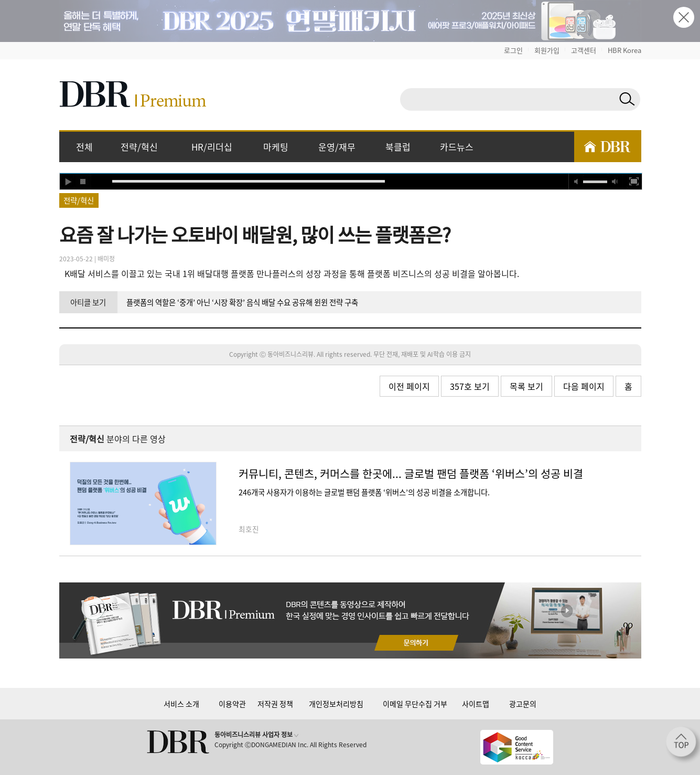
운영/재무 (337, 147)
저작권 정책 (275, 704)
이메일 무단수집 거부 (415, 704)
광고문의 (523, 704)
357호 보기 (470, 386)
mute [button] (576, 182)
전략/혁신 (139, 147)
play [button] (68, 182)
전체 (84, 147)
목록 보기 (526, 386)
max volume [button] (615, 182)
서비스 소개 (181, 704)
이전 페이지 (409, 386)
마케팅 (276, 147)
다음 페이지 (584, 386)
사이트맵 (476, 704)
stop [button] (83, 182)
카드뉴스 (457, 147)
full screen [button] (634, 182)
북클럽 (398, 147)
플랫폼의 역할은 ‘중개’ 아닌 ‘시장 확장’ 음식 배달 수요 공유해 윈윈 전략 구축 (242, 302)
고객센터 (584, 50)
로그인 (513, 50)
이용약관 (232, 704)
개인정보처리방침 (336, 704)
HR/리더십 (212, 147)
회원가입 (547, 50)
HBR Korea (624, 50)
